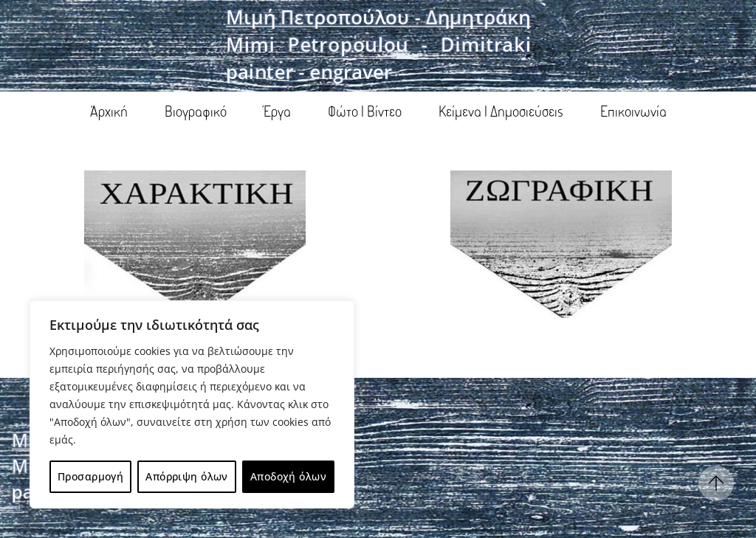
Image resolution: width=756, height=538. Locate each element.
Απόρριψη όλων (186, 476)
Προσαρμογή (90, 476)
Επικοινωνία (633, 111)
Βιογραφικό (196, 111)
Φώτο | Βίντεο (365, 111)
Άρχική (109, 111)
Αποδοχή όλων (288, 476)
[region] (192, 404)
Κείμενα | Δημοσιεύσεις (501, 111)
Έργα (277, 111)
